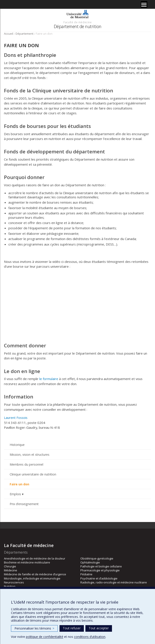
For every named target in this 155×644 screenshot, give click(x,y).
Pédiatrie (86, 574)
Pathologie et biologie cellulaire (101, 566)
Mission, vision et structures (30, 455)
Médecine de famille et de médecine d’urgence (35, 574)
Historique (17, 445)
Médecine (11, 570)
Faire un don (19, 484)
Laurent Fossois (16, 418)
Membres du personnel (26, 464)
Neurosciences (14, 582)
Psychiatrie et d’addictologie (99, 578)
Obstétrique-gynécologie (97, 558)
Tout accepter (99, 628)
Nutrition (10, 586)
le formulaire (49, 379)
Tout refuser (72, 628)
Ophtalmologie (90, 562)
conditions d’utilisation (90, 637)
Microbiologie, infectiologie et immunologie (32, 578)
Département (24, 34)
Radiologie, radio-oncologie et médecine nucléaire (114, 582)
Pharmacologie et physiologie (100, 570)
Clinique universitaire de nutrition (33, 474)
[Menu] (144, 4)
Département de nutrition (78, 26)
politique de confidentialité (45, 637)
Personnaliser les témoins (34, 628)
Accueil (9, 34)
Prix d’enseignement (24, 504)
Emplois (15, 494)
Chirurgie (10, 566)
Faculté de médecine (77, 22)
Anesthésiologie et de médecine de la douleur (35, 558)
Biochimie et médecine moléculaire (27, 562)
